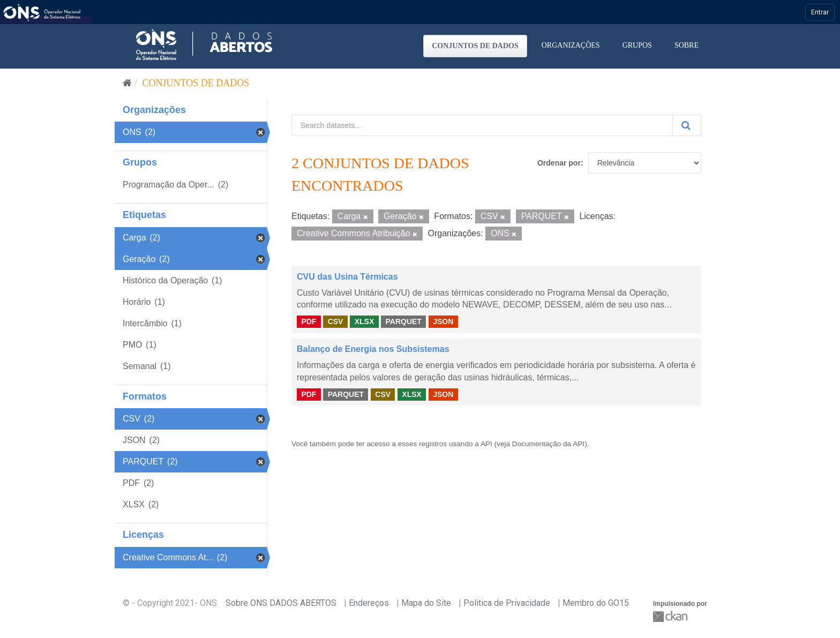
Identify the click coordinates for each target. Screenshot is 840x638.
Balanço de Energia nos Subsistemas (373, 349)
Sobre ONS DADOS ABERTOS (281, 603)
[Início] (127, 83)
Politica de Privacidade (507, 603)
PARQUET (403, 321)
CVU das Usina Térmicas (347, 277)
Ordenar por (559, 163)
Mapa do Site (426, 603)
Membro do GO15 (596, 603)
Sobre (687, 45)
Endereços (369, 603)
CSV (336, 321)
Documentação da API (548, 444)
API (486, 444)
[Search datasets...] (482, 125)
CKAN (671, 616)
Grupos (637, 45)
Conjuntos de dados (475, 46)
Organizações (571, 45)
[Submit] (687, 125)
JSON (443, 321)
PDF (309, 321)
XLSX (365, 321)
